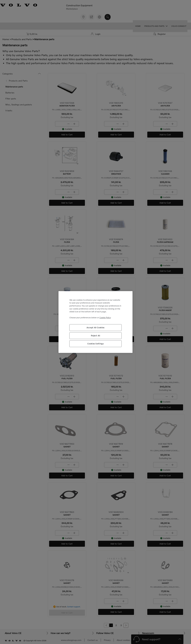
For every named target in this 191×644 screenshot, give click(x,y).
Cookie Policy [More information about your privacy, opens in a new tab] (105, 318)
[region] (95, 322)
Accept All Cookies (95, 328)
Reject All (95, 336)
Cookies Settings (95, 344)
